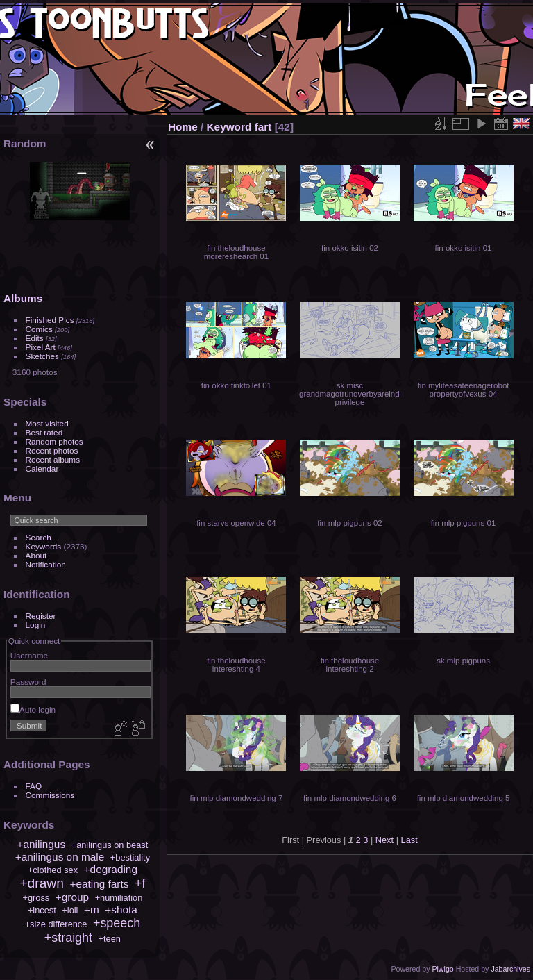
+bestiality (130, 857)
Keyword (229, 127)
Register (41, 616)
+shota (121, 910)
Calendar (42, 468)
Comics (39, 329)
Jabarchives (510, 969)
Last (409, 840)
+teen (110, 939)
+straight (68, 938)
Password (28, 682)
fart (263, 127)
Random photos (54, 441)
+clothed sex (53, 870)
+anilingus (41, 844)
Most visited (47, 423)
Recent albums (53, 459)
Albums (23, 298)
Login (36, 625)
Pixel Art (41, 347)
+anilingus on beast (110, 845)
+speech (117, 923)
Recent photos (52, 450)
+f (140, 883)
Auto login (33, 709)
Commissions (50, 795)
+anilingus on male (60, 857)
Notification (46, 564)
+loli (70, 910)
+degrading (111, 869)
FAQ (34, 786)
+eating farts (99, 884)
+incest (42, 910)
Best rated (44, 432)
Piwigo (442, 969)
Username (29, 655)
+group (72, 897)
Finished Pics (50, 320)
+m (92, 910)
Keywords (44, 546)
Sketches (42, 356)
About (36, 555)
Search (39, 537)
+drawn (41, 883)
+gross (36, 898)
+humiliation (119, 898)
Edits (35, 338)
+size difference (56, 924)
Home (183, 127)
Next (384, 840)
